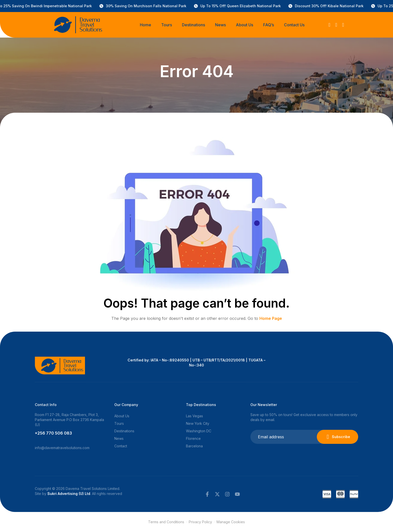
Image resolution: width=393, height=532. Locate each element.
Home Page (271, 318)
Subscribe (337, 437)
